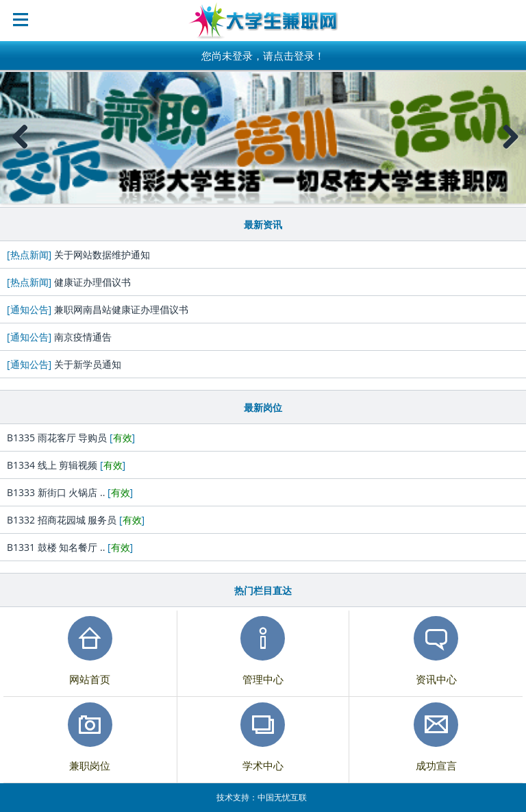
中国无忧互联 (282, 797)
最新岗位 (263, 407)
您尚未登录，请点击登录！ (263, 56)
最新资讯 (263, 224)
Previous (21, 150)
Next (510, 150)
